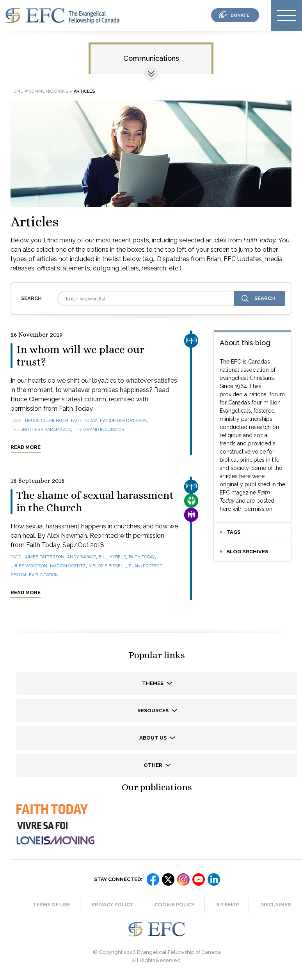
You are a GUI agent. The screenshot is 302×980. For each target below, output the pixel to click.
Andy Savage (82, 557)
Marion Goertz (68, 566)
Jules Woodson (29, 566)
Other (154, 765)
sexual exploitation (35, 575)
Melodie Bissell (107, 566)
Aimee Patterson (45, 557)
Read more (26, 447)
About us (154, 738)
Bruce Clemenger (47, 421)
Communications (151, 58)
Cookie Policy (175, 905)
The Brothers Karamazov (41, 430)
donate (240, 15)
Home (17, 91)
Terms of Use (51, 905)
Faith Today (84, 421)
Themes (153, 683)
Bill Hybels (112, 557)
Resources (154, 711)
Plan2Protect (146, 566)
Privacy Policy (112, 905)
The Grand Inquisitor (99, 430)
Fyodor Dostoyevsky (123, 421)
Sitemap (227, 905)
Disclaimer (276, 905)
